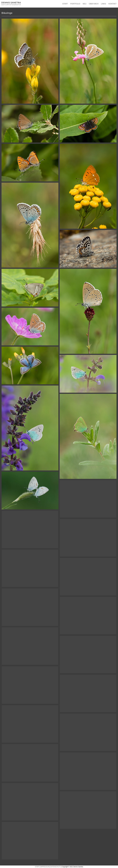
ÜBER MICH (94, 4)
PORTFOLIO (75, 4)
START (65, 4)
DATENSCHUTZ (56, 867)
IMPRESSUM (45, 867)
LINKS (103, 4)
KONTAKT (112, 4)
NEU (85, 4)
